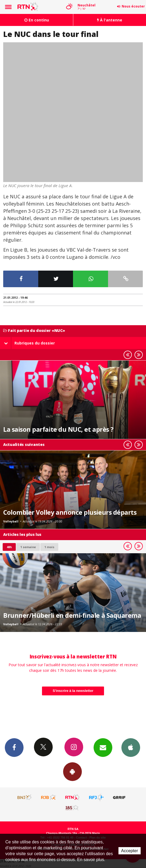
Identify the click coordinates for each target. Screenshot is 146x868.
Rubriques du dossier (29, 343)
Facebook (14, 747)
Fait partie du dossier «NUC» (34, 331)
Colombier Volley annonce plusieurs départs (70, 512)
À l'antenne (110, 20)
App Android (72, 771)
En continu (37, 20)
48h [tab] (9, 547)
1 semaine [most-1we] (28, 547)
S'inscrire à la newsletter (73, 691)
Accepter (130, 851)
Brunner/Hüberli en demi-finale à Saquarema (72, 615)
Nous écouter (133, 6)
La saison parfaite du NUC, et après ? (58, 429)
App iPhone (131, 747)
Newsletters (103, 747)
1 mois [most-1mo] (49, 547)
